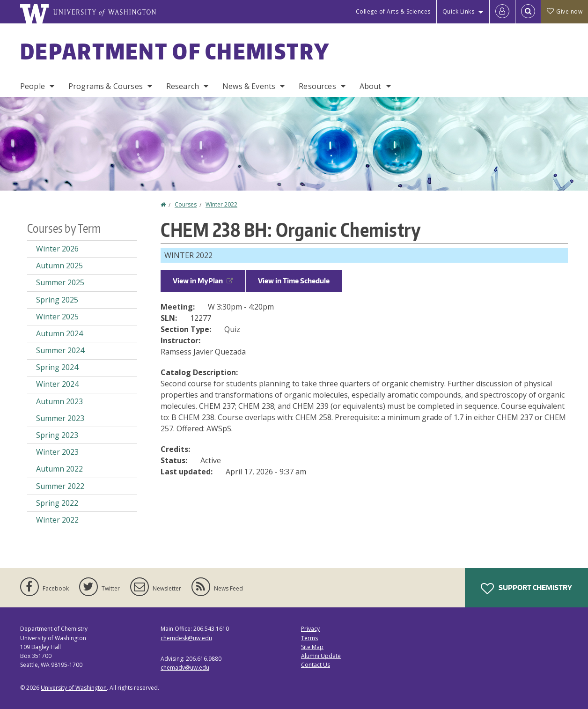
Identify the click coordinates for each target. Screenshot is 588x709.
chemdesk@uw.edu (186, 638)
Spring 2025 (57, 300)
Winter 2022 (221, 204)
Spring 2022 (57, 503)
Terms (309, 638)
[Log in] (502, 12)
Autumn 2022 (59, 469)
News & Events (249, 86)
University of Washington (74, 688)
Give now (565, 11)
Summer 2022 (60, 486)
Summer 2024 (60, 350)
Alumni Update (321, 656)
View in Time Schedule (294, 281)
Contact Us (316, 665)
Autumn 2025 (59, 266)
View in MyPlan (203, 281)
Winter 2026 (57, 249)
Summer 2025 (60, 282)
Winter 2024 (57, 384)
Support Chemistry (526, 589)
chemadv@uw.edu (185, 668)
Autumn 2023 (59, 401)
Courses (186, 204)
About (371, 86)
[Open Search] (528, 12)
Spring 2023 (57, 435)
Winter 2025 (57, 317)
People (33, 86)
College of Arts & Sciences (393, 11)
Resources (317, 86)
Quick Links (459, 11)
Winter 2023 (57, 452)
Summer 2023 (60, 418)
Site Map (312, 647)
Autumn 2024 (59, 333)
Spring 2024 (57, 367)
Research (183, 86)
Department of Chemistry (175, 51)
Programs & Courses (106, 86)
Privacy (310, 629)
